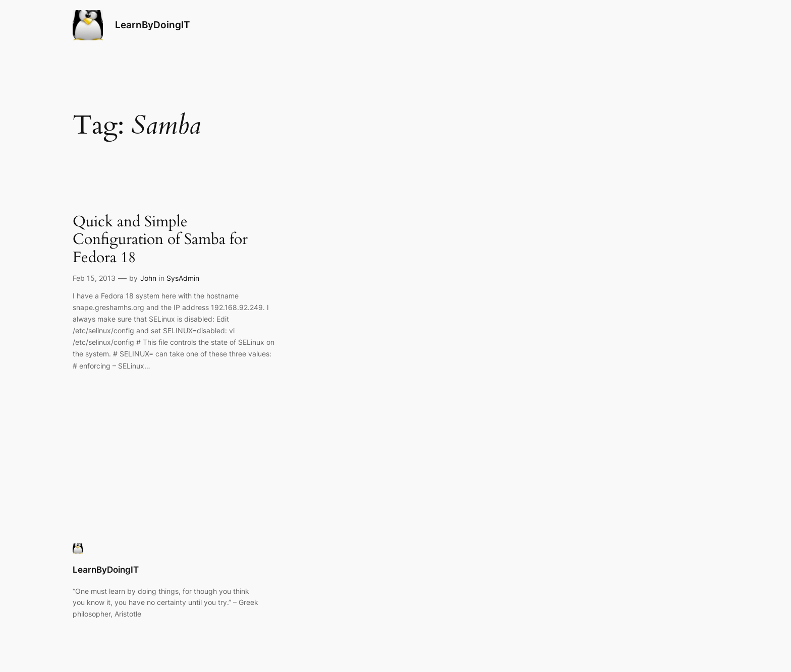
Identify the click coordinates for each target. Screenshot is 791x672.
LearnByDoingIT (153, 25)
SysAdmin (183, 278)
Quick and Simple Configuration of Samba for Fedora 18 (160, 240)
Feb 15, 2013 (94, 278)
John (148, 278)
